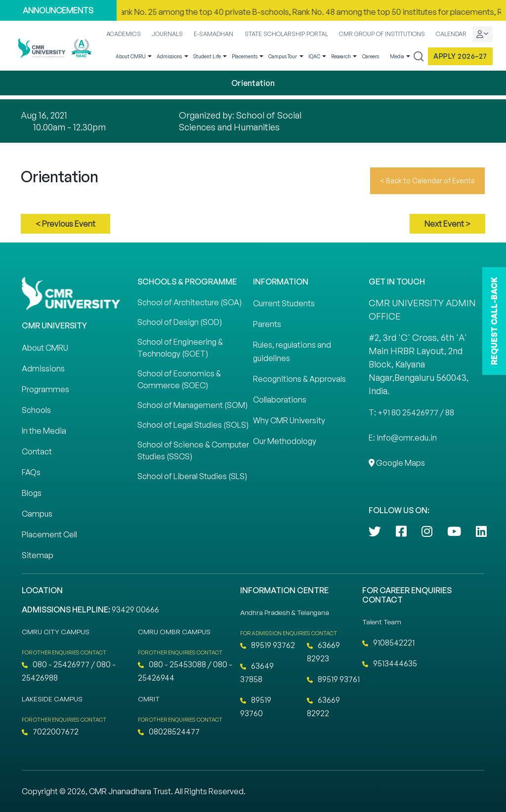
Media (397, 56)
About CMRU (131, 56)
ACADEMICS (124, 34)
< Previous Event (65, 224)
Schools (36, 410)
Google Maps (397, 463)
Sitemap (38, 555)
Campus (37, 514)
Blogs (32, 493)
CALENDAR (451, 34)
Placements (245, 56)
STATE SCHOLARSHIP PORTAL (286, 34)
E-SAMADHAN (213, 34)
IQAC (314, 56)
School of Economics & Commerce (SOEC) (179, 379)
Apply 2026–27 (460, 56)
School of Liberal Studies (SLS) (192, 476)
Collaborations (280, 400)
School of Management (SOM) (192, 405)
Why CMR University (289, 420)
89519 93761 (333, 679)
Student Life (207, 56)
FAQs (31, 472)
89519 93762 (268, 645)
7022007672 (50, 731)
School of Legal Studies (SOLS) (193, 425)
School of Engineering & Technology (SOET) (180, 348)
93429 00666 (135, 609)
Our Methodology (285, 441)
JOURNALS (167, 34)
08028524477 (169, 731)
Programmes (45, 389)
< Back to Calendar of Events (427, 181)
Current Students (284, 303)
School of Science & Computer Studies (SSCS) (193, 450)
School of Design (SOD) (180, 322)
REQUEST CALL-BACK (494, 321)
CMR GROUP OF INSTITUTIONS (382, 34)
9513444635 (390, 663)
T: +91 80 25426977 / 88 (411, 412)
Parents (267, 324)
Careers (371, 56)
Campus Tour (283, 56)
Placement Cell (49, 534)
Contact (37, 451)
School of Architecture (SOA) (190, 302)
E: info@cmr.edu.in (403, 438)
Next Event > (447, 224)
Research (341, 56)
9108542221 (388, 643)
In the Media (44, 431)
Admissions (169, 56)
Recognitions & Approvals (299, 379)
